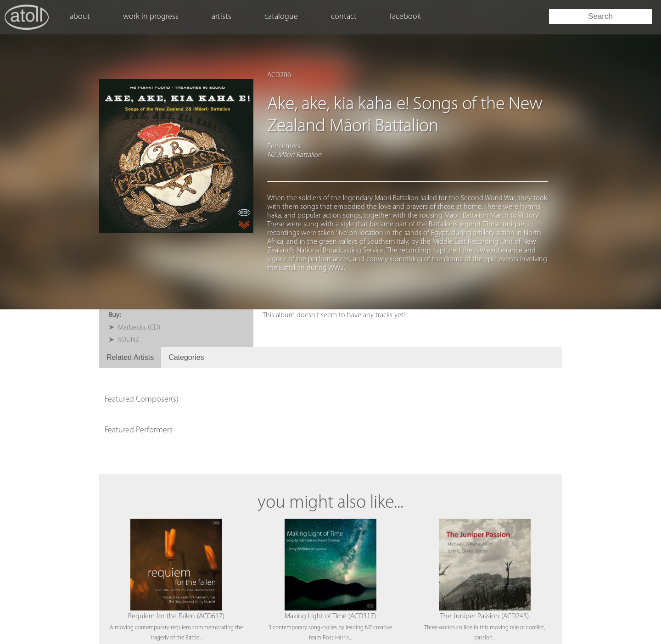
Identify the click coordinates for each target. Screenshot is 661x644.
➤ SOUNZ (124, 340)
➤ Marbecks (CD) (134, 328)
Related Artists (130, 357)
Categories (186, 357)
